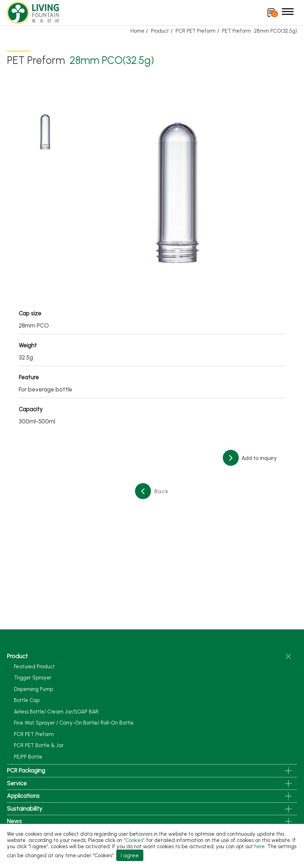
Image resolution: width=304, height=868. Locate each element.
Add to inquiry (258, 458)
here (260, 846)
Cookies (134, 840)
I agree (130, 855)
